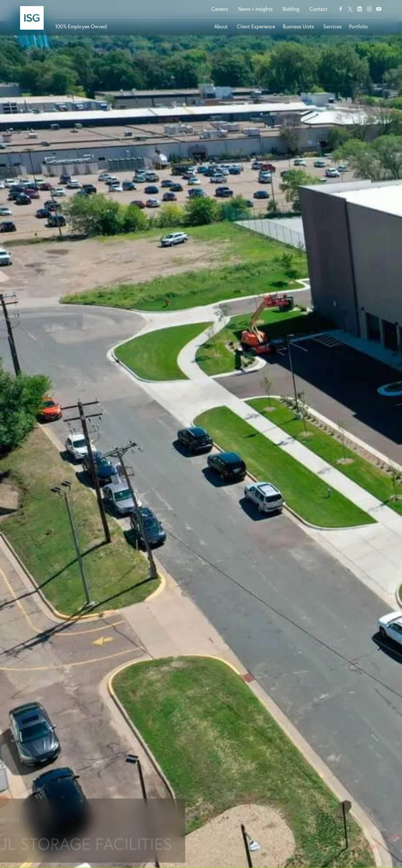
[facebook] (341, 9)
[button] (222, 29)
